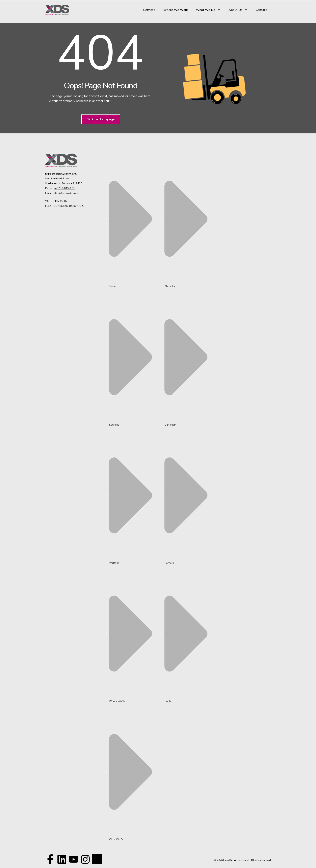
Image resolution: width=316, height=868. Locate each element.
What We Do (208, 10)
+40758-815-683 (64, 188)
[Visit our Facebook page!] (50, 859)
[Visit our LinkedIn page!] (62, 859)
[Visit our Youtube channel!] (74, 859)
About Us (238, 10)
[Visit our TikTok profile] (85, 859)
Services (149, 10)
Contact (261, 10)
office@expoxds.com (65, 193)
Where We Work (176, 10)
